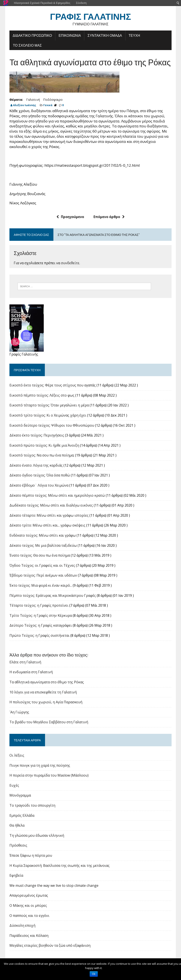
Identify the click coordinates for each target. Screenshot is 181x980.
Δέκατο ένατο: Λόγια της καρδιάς (36, 466)
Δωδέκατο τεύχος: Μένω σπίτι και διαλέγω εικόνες (51, 506)
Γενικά (48, 105)
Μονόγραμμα (20, 796)
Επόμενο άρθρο (109, 217)
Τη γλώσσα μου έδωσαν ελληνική (36, 836)
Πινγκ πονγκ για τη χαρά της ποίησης (39, 766)
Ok (94, 974)
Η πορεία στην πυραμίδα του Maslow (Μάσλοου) (49, 776)
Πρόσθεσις (18, 846)
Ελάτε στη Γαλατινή (25, 662)
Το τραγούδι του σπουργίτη (32, 806)
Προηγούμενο (70, 217)
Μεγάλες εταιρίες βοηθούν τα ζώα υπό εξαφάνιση (50, 946)
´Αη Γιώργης (19, 712)
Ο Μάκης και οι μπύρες (28, 906)
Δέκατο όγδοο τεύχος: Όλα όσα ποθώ (39, 476)
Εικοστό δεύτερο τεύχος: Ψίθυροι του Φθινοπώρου (51, 426)
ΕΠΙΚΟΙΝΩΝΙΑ (69, 35)
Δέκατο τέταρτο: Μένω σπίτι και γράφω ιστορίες (49, 516)
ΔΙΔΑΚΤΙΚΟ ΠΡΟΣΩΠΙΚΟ (32, 35)
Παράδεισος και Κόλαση (29, 936)
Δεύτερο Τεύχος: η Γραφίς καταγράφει (40, 626)
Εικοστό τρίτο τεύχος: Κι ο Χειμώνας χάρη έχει (47, 416)
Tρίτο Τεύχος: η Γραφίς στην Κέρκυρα (40, 616)
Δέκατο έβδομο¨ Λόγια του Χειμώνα (38, 486)
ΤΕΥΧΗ (134, 35)
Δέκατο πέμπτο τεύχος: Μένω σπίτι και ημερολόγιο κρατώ (57, 496)
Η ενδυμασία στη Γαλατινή (31, 672)
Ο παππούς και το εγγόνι (29, 916)
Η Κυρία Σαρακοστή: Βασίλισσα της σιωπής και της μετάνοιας (59, 866)
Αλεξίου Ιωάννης (24, 105)
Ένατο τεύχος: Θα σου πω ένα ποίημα (39, 556)
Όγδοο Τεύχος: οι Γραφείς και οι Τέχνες (42, 566)
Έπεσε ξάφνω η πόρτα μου (30, 856)
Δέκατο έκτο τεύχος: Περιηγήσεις (36, 436)
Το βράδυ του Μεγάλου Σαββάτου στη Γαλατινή (48, 722)
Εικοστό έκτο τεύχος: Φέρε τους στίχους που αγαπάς (52, 386)
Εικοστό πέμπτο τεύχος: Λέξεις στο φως (41, 395)
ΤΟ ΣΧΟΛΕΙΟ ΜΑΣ (27, 45)
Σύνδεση (81, 3)
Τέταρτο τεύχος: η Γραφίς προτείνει (38, 606)
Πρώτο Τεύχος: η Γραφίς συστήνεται (39, 636)
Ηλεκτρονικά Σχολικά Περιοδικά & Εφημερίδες (42, 3)
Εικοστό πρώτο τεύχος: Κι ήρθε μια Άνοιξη (44, 446)
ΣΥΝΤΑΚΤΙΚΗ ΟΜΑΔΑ (104, 35)
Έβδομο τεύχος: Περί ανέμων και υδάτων (43, 576)
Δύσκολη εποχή (22, 926)
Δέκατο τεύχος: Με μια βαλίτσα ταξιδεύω (43, 546)
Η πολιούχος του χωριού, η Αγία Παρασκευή (45, 702)
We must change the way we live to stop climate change (54, 886)
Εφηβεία (16, 876)
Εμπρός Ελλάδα (21, 816)
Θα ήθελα (17, 826)
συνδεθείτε (70, 263)
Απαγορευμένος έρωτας (28, 896)
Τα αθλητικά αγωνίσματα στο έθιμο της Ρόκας (46, 682)
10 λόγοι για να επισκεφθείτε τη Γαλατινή (43, 692)
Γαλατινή (33, 100)
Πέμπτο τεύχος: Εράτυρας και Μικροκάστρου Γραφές (52, 596)
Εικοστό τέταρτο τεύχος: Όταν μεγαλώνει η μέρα (49, 406)
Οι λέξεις (16, 756)
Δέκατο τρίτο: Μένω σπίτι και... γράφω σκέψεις (47, 526)
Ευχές (14, 786)
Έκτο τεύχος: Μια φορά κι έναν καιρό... (40, 586)
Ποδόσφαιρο (52, 100)
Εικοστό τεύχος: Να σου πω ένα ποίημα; (41, 456)
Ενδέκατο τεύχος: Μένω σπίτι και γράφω (42, 536)
